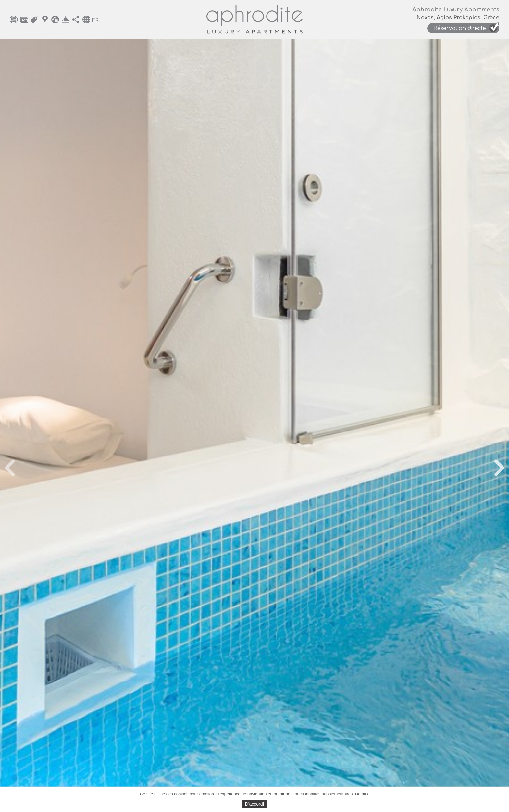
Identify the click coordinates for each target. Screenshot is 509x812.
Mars (103, 421)
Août (196, 421)
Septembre (222, 421)
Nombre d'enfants (367, 588)
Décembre (313, 421)
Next (472, 269)
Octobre (252, 421)
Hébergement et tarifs (34, 19)
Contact (55, 19)
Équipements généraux (14, 19)
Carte (45, 19)
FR (95, 20)
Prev (37, 269)
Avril (122, 421)
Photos (24, 19)
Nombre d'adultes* (237, 588)
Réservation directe (66, 19)
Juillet (176, 421)
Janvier (56, 421)
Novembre (282, 421)
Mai (139, 421)
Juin (156, 421)
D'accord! (255, 804)
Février (81, 421)
